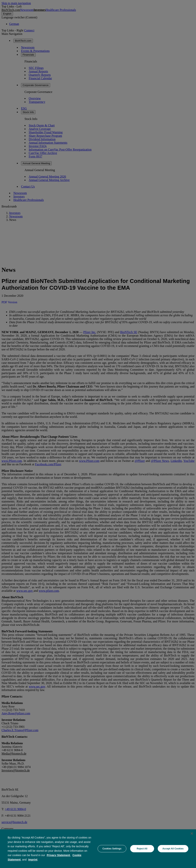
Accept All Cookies (173, 849)
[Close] (192, 834)
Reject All (142, 849)
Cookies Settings (112, 849)
